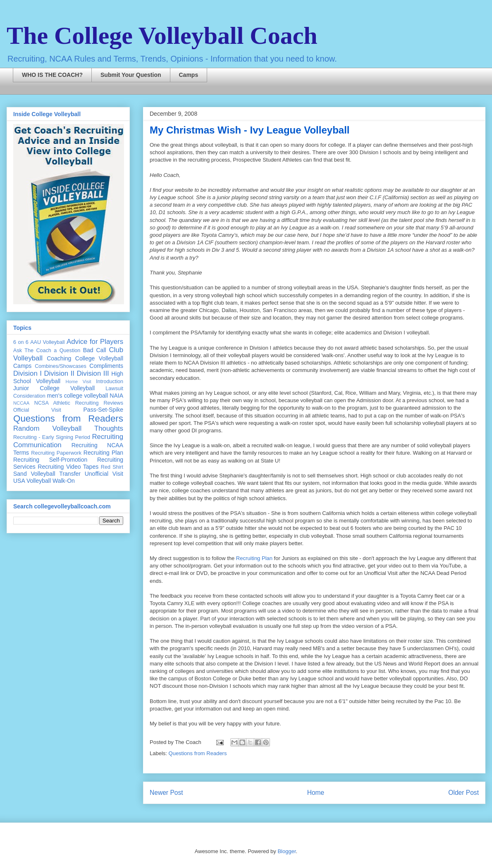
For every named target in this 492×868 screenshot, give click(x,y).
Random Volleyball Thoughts (68, 428)
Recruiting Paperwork (56, 453)
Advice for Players (95, 342)
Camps (189, 75)
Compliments (106, 366)
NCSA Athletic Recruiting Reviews (79, 403)
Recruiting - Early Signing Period (52, 437)
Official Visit (37, 410)
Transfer (70, 474)
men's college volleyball (78, 396)
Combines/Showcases (61, 366)
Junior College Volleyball (54, 388)
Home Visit (78, 382)
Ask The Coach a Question (47, 351)
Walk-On (64, 481)
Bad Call (95, 350)
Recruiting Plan (254, 558)
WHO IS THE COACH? (52, 75)
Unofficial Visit (104, 474)
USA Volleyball (32, 481)
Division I (27, 373)
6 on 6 (21, 342)
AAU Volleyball (47, 342)
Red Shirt (112, 467)
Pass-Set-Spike (103, 410)
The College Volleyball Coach (162, 36)
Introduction (110, 382)
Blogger (287, 851)
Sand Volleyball (34, 474)
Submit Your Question (131, 75)
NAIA (116, 396)
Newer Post (166, 793)
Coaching (59, 358)
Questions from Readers (198, 753)
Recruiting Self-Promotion (50, 460)
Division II (59, 373)
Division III (93, 373)
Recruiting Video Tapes (68, 467)
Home (316, 793)
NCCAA (21, 403)
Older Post (463, 793)
